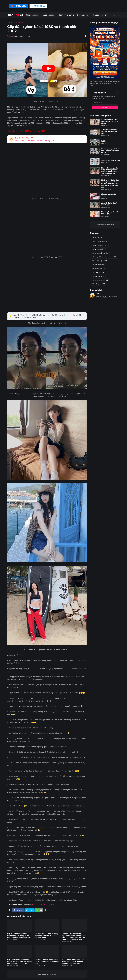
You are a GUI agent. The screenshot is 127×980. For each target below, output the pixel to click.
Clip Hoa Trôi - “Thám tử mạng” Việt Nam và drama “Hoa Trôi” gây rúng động (47, 935)
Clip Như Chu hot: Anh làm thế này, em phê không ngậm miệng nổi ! (47, 961)
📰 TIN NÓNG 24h (82, 15)
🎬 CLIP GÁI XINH (32, 15)
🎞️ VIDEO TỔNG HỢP (100, 15)
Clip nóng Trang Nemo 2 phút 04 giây (109, 213)
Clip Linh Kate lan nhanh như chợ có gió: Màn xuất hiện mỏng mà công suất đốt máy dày (20, 961)
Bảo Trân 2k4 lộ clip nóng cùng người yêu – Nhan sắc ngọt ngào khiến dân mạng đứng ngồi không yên (110, 184)
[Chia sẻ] (85, 36)
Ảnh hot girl (96, 257)
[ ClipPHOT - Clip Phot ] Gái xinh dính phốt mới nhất (109, 131)
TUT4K (103, 141)
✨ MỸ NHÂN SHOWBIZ (66, 15)
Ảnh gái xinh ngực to (99, 245)
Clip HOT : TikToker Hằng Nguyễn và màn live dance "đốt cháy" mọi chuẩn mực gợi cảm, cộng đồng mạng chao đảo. (74, 936)
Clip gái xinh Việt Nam (101, 261)
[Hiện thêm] (45, 910)
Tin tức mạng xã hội (48, 905)
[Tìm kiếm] (118, 15)
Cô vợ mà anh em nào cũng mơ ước (108, 195)
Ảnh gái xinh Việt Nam (100, 253)
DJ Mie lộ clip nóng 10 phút (110, 160)
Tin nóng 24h (20, 22)
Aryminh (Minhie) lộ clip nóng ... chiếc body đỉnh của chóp (109, 121)
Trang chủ (11, 22)
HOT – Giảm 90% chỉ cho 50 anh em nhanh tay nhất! (35, 141)
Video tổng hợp (99, 284)
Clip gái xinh (111, 257)
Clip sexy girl (98, 265)
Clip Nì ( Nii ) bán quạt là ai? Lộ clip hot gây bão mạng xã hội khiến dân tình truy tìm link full (19, 935)
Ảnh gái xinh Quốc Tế (100, 249)
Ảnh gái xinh (97, 238)
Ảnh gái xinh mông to (99, 241)
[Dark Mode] (115, 15)
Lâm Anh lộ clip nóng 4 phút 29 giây (109, 204)
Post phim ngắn (99, 268)
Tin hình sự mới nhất (99, 272)
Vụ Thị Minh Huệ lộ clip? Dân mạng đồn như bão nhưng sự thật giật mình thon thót (73, 961)
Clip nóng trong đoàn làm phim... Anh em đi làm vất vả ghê (110, 151)
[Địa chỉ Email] (105, 103)
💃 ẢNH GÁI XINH (48, 15)
